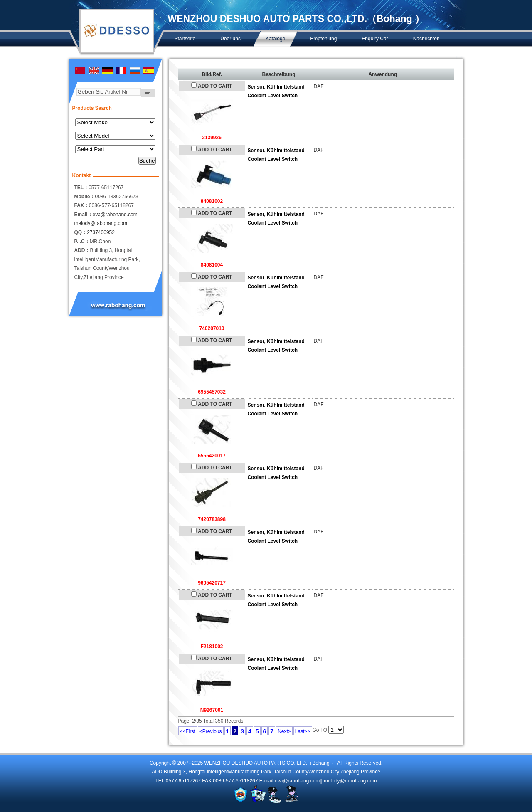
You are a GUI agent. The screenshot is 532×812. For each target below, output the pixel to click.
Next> (284, 731)
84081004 (212, 265)
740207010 (212, 328)
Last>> (303, 731)
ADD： (82, 250)
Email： (84, 215)
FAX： (82, 205)
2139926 (212, 138)
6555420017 (212, 456)
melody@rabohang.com (101, 223)
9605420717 (212, 583)
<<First (188, 731)
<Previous (211, 731)
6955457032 (212, 392)
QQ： (81, 232)
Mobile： (85, 197)
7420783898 (212, 519)
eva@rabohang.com (115, 215)
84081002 (212, 201)
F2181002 (212, 647)
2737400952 (101, 232)
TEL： (82, 188)
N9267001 (212, 710)
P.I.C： (82, 242)
